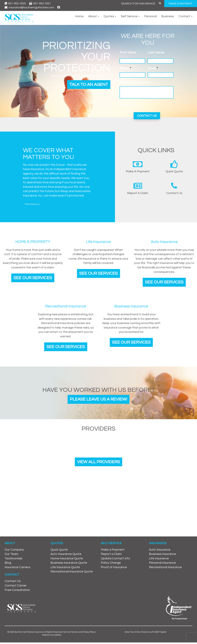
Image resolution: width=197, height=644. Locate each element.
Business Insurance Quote (69, 564)
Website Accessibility (52, 636)
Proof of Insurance (114, 569)
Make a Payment (113, 551)
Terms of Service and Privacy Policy (79, 634)
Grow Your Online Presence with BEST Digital (146, 634)
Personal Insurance (162, 564)
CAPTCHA (127, 104)
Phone (125, 68)
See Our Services (33, 277)
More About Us (32, 204)
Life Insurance (159, 560)
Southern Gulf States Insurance (29, 634)
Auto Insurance (160, 551)
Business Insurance (163, 556)
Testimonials (13, 560)
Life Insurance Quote (65, 569)
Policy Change (111, 564)
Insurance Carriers (17, 569)
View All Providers (99, 463)
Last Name (156, 52)
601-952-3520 (15, 3)
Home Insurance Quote (67, 560)
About (94, 16)
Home (79, 16)
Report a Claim (111, 556)
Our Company (14, 551)
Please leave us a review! (98, 400)
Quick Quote (59, 551)
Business (168, 16)
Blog (8, 564)
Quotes (110, 16)
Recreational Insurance (165, 569)
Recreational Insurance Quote (72, 573)
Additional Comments (135, 82)
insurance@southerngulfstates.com (29, 7)
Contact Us (13, 583)
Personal (150, 16)
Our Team (11, 556)
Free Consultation (17, 591)
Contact (185, 16)
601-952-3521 (40, 3)
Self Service (130, 16)
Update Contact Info (115, 560)
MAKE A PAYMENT (181, 4)
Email (153, 68)
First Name (128, 52)
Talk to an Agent (87, 85)
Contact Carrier (16, 587)
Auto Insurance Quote (66, 556)
